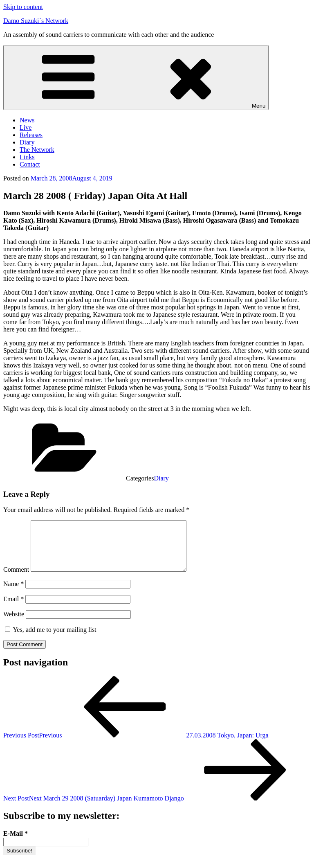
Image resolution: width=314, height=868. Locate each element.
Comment (16, 579)
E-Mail (16, 843)
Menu (136, 78)
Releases (31, 135)
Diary (27, 142)
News (27, 120)
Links (27, 157)
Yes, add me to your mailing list (51, 639)
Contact (30, 164)
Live (26, 127)
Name (13, 594)
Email (13, 609)
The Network (37, 150)
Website (14, 624)
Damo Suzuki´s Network (36, 21)
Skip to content (23, 7)
